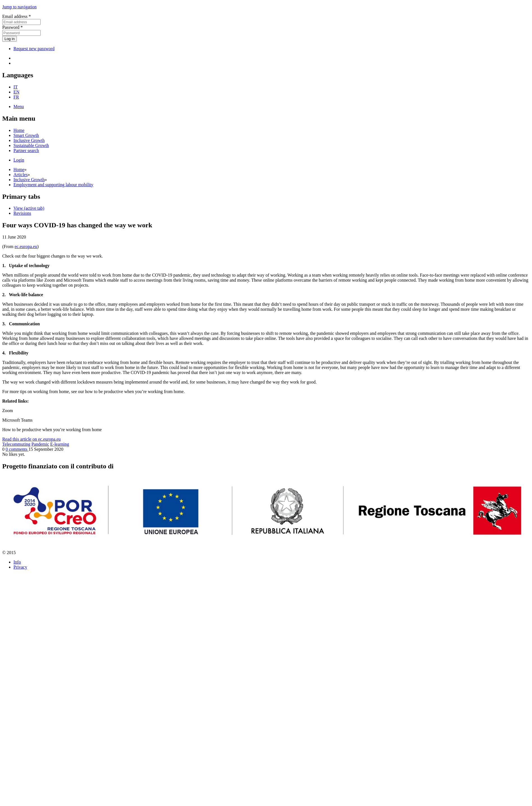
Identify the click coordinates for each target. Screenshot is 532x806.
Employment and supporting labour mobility (53, 185)
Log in (10, 39)
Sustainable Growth (31, 145)
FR (16, 97)
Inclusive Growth (29, 140)
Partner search (26, 150)
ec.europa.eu (26, 247)
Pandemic (40, 444)
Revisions (22, 213)
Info (17, 562)
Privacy (20, 567)
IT (16, 87)
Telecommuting (16, 444)
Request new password (34, 49)
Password (12, 27)
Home (19, 130)
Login (19, 160)
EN (16, 92)
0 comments (17, 449)
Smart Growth (26, 135)
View (29, 208)
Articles (21, 175)
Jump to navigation (19, 7)
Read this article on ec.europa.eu (32, 439)
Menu (19, 107)
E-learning (60, 444)
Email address (17, 16)
